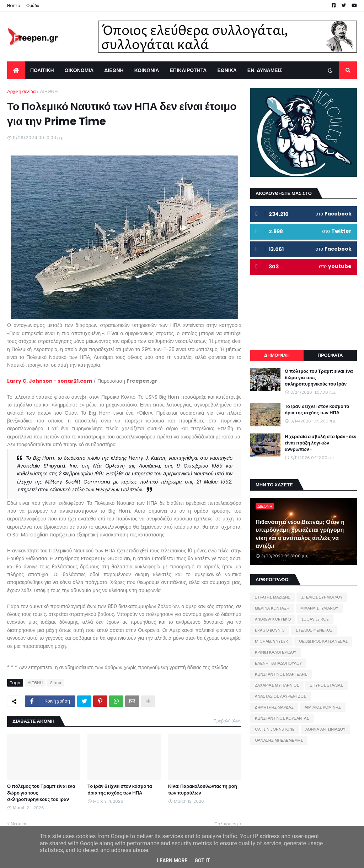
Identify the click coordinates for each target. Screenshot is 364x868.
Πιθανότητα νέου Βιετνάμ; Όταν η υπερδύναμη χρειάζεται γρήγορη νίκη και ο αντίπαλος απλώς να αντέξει (300, 534)
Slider (56, 683)
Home (14, 6)
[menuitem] (16, 70)
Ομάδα (33, 6)
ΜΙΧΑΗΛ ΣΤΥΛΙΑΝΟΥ (319, 608)
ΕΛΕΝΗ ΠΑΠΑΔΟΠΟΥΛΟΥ (278, 663)
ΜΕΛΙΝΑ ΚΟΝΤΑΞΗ (272, 608)
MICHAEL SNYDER (271, 641)
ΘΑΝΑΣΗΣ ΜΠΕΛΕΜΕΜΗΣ (279, 740)
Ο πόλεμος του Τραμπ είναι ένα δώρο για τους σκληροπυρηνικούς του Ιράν (41, 793)
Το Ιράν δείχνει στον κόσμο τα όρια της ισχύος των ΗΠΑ (120, 790)
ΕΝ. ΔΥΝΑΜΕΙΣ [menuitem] (265, 70)
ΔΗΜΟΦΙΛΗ (277, 355)
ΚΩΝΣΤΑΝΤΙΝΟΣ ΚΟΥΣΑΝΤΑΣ (282, 718)
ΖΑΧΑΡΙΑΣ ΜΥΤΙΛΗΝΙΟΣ (277, 685)
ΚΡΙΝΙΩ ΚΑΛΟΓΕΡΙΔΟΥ (276, 652)
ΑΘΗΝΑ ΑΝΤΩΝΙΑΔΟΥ (325, 729)
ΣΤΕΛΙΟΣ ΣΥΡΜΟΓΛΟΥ (322, 597)
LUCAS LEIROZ (315, 619)
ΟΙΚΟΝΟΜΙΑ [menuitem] (79, 70)
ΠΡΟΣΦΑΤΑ (330, 355)
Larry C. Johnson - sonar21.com (50, 381)
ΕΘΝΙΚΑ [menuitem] (227, 70)
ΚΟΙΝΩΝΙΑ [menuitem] (147, 70)
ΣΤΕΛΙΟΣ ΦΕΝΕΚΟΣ (314, 630)
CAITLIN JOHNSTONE (275, 729)
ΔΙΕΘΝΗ (49, 91)
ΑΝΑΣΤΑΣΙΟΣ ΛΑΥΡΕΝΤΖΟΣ (280, 696)
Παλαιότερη (226, 824)
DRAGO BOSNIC (270, 630)
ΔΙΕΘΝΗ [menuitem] (114, 70)
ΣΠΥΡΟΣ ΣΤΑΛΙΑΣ (326, 685)
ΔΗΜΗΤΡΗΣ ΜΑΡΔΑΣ (274, 707)
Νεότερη (19, 824)
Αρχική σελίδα (21, 91)
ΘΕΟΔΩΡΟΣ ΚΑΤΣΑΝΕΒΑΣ (323, 641)
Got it (202, 861)
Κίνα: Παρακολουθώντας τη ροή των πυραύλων (203, 790)
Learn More (172, 861)
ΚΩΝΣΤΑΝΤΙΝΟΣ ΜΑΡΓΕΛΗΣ (281, 674)
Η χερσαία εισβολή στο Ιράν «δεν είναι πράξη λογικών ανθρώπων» (321, 443)
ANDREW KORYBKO (273, 619)
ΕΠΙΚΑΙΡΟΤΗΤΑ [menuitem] (188, 70)
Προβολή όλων (227, 721)
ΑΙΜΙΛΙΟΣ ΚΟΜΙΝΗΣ (323, 707)
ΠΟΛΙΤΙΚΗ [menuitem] (42, 70)
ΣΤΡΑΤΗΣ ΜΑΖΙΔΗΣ (272, 597)
